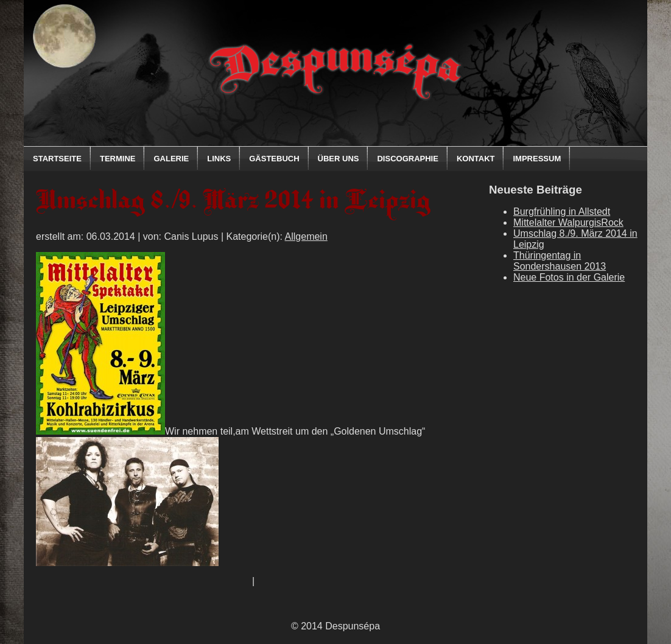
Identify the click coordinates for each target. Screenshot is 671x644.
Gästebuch (274, 159)
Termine (118, 159)
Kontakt (476, 159)
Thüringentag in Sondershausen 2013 (560, 261)
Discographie (407, 159)
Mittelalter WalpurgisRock (568, 222)
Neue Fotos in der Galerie (569, 277)
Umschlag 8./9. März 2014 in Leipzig (233, 202)
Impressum (537, 159)
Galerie (171, 159)
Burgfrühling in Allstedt (562, 212)
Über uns (339, 159)
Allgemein (306, 236)
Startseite (57, 159)
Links (219, 159)
